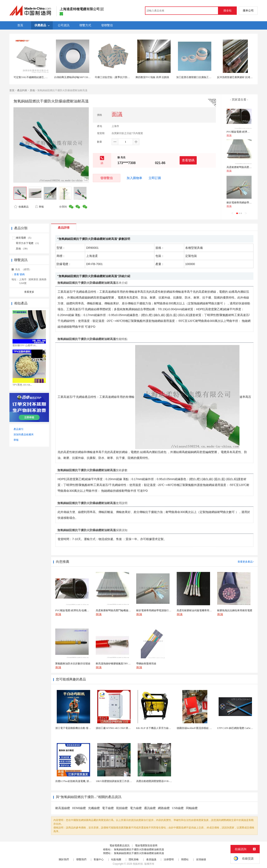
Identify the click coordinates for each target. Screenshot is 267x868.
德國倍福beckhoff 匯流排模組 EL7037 (197, 728)
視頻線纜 (122, 808)
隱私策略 (134, 859)
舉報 (39, 207)
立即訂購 (155, 178)
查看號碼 (188, 160)
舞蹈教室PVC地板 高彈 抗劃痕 (152, 77)
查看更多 (29, 292)
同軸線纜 (192, 808)
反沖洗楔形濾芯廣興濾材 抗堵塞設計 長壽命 (241, 77)
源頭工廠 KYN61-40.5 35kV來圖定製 (116, 728)
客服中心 (99, 859)
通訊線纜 (150, 808)
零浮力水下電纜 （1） (28, 243)
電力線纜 (136, 808)
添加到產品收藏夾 (24, 435)
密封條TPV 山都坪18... (25, 345)
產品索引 (19, 429)
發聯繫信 (107, 178)
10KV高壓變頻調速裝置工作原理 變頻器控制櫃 (122, 781)
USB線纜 (178, 808)
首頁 (12, 90)
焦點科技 (138, 864)
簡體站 (185, 859)
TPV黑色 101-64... (22, 385)
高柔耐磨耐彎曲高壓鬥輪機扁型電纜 (247, 167)
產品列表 (22, 90)
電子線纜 (108, 808)
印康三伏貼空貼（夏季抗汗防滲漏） (115, 77)
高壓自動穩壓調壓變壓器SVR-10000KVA (159, 781)
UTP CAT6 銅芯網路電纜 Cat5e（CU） (238, 728)
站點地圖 (116, 859)
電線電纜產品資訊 (120, 846)
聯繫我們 (81, 859)
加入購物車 (134, 178)
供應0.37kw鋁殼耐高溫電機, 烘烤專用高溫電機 (81, 781)
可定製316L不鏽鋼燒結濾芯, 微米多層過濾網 (38, 77)
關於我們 (64, 859)
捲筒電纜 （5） (24, 238)
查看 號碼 (19, 274)
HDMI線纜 (79, 808)
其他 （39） (22, 249)
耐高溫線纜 (63, 808)
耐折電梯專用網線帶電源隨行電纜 (245, 203)
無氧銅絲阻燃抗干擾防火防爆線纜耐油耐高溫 (139, 849)
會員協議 (151, 859)
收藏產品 (21, 207)
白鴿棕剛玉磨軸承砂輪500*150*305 (74, 77)
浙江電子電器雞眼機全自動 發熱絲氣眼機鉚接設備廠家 (86, 728)
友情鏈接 (201, 859)
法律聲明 (169, 859)
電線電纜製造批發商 (146, 846)
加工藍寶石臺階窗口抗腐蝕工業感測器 (198, 77)
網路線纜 (164, 808)
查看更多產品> (246, 562)
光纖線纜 (94, 808)
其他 (32, 90)
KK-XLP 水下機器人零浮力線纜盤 (155, 728)
